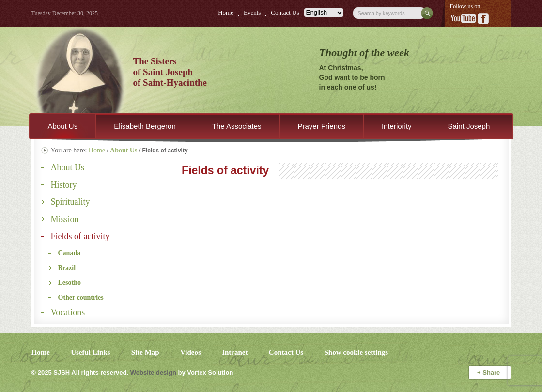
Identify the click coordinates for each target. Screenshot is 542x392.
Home (226, 12)
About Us (63, 126)
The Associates (237, 126)
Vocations (68, 312)
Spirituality (70, 202)
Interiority (397, 126)
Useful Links (90, 352)
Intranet (235, 352)
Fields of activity (80, 236)
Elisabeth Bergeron (145, 126)
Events (252, 12)
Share (489, 372)
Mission (65, 219)
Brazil (67, 268)
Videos (191, 352)
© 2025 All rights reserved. (80, 372)
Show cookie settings (356, 352)
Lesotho (70, 282)
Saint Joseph (469, 126)
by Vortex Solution (205, 372)
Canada (70, 253)
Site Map (145, 352)
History (64, 185)
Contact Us (285, 12)
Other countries (81, 297)
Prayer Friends (322, 126)
